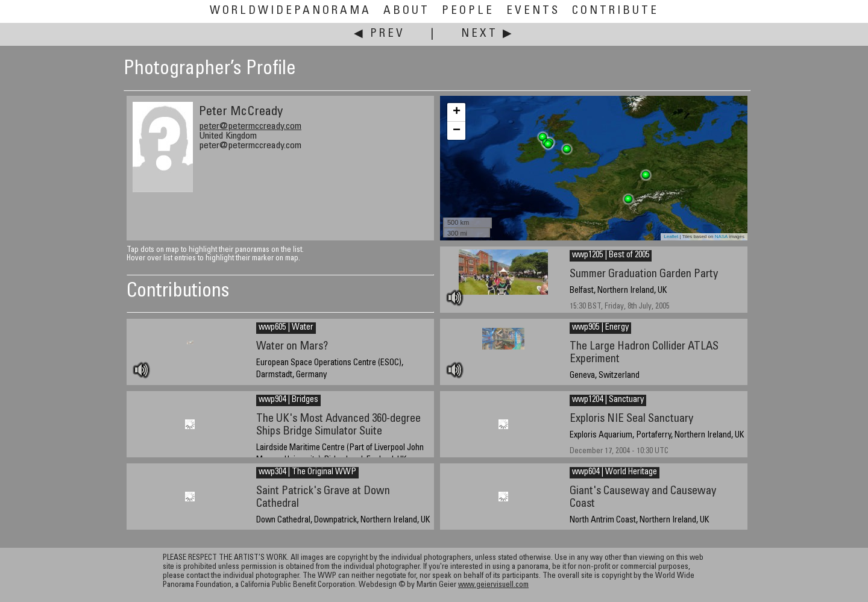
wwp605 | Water (286, 328)
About (407, 11)
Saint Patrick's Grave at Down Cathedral (323, 498)
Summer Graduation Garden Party (644, 274)
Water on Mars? (292, 347)
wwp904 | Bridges (288, 400)
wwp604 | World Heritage (615, 472)
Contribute (615, 11)
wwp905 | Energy (600, 328)
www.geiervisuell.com (493, 585)
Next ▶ (488, 34)
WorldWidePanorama (291, 11)
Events (533, 11)
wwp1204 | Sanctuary (608, 400)
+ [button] (457, 112)
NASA (721, 237)
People (468, 11)
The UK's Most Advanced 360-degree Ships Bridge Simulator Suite (338, 425)
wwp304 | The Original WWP (307, 472)
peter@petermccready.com (250, 127)
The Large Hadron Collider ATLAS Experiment (644, 353)
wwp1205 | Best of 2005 (611, 256)
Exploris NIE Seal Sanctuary (631, 419)
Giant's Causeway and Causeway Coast (643, 498)
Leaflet (671, 237)
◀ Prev (379, 34)
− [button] (457, 131)
